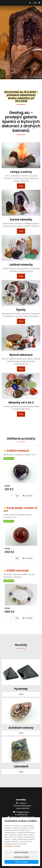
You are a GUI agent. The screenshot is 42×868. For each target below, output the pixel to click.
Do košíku (27, 496)
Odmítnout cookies (22, 857)
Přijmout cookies (21, 862)
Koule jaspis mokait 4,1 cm (20, 509)
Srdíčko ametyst (18, 451)
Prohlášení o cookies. (13, 846)
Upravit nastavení (21, 852)
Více (21, 186)
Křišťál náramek (18, 571)
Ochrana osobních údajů (21, 867)
